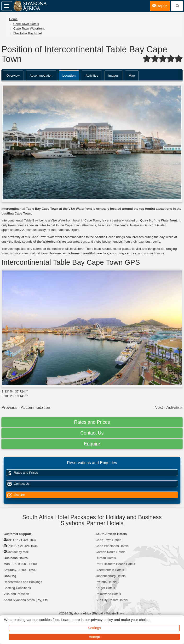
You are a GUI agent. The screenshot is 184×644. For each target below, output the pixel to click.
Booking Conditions (17, 588)
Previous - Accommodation (26, 408)
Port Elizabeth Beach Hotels (115, 564)
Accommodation (41, 76)
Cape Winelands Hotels (112, 546)
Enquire (92, 444)
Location (69, 76)
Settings (95, 628)
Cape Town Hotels (26, 24)
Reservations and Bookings (23, 582)
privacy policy (102, 620)
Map (132, 76)
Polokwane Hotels (108, 594)
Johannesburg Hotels (111, 576)
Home (13, 19)
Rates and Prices (92, 422)
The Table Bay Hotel (27, 33)
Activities (92, 76)
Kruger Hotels (105, 588)
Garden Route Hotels (110, 552)
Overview (13, 76)
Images (113, 76)
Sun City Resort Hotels (112, 600)
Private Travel (116, 613)
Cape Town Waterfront (29, 28)
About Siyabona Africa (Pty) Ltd (26, 600)
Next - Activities (169, 408)
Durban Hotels (106, 558)
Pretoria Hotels (106, 582)
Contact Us (92, 433)
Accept (94, 637)
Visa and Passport (16, 594)
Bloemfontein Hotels (110, 570)
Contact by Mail (18, 552)
